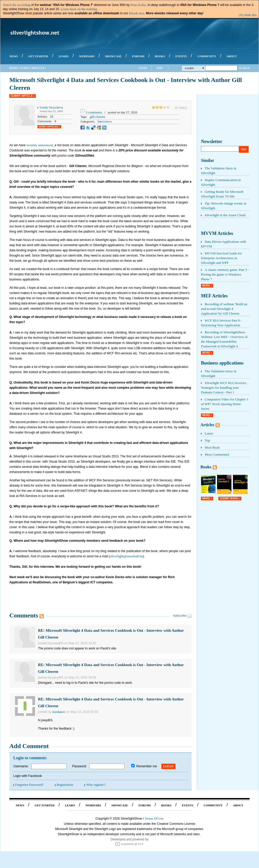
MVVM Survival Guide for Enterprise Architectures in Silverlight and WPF (221, 258)
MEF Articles (214, 296)
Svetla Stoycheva (51, 107)
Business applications (222, 363)
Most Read (212, 447)
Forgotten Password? (29, 785)
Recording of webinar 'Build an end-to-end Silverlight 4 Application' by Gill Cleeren (224, 309)
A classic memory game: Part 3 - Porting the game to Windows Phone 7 (225, 274)
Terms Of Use (154, 818)
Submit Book (229, 498)
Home (14, 68)
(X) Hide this (248, 15)
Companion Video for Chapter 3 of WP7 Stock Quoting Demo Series (225, 404)
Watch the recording (17, 5)
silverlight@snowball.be (126, 556)
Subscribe (180, 615)
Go (244, 149)
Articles (38, 68)
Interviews (105, 121)
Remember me (147, 766)
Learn (24, 68)
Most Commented (217, 454)
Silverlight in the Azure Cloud (225, 215)
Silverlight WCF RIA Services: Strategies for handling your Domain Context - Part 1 (224, 388)
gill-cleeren (97, 117)
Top (207, 440)
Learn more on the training (79, 9)
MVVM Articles (217, 233)
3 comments (94, 112)
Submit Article (22, 96)
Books (206, 467)
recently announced (39, 145)
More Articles (48, 127)
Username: (21, 766)
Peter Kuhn (138, 5)
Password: (79, 766)
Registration (65, 785)
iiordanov (59, 712)
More (206, 286)
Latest (209, 433)
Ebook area (137, 13)
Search (244, 68)
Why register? (96, 785)
